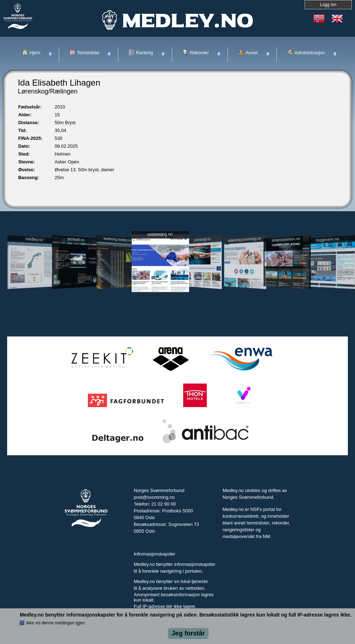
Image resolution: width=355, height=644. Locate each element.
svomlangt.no (202, 240)
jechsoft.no (76, 239)
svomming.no (160, 234)
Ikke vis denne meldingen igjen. (56, 623)
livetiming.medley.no (118, 240)
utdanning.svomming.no (244, 239)
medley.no (34, 239)
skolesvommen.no (286, 239)
